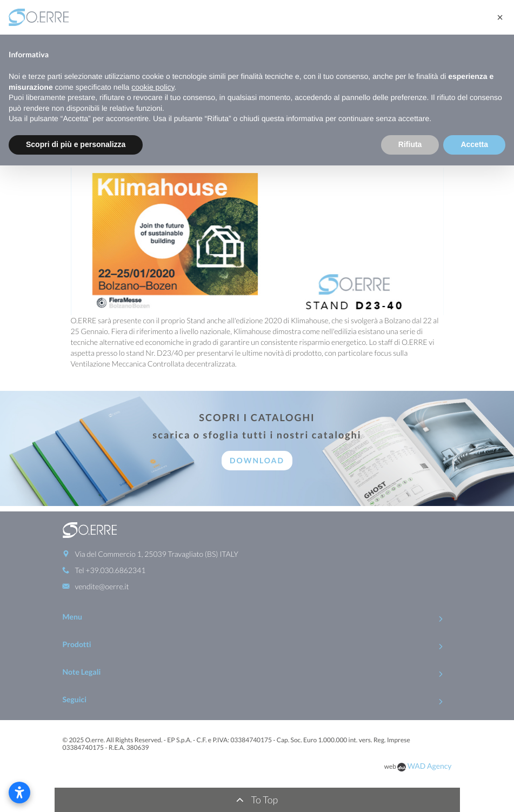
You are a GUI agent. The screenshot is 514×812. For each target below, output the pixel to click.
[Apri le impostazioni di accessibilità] (19, 793)
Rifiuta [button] (410, 144)
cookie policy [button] (153, 87)
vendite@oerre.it (102, 586)
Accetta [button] (474, 144)
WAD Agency (430, 766)
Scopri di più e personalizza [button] (76, 144)
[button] (500, 17)
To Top (257, 800)
